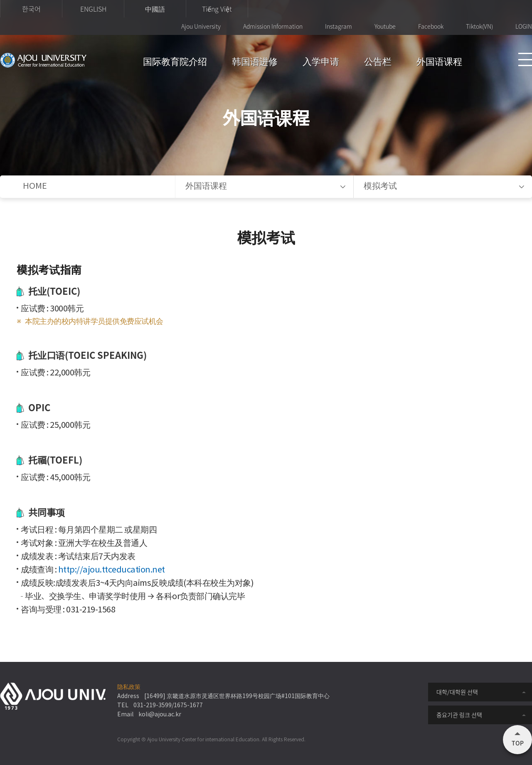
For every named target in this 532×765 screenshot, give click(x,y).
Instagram (339, 26)
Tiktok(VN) (479, 26)
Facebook (431, 26)
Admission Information (273, 26)
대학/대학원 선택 (457, 692)
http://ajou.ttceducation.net (112, 570)
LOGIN (524, 26)
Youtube (385, 26)
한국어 (31, 9)
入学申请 (321, 63)
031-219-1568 (91, 610)
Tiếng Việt (217, 9)
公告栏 (378, 63)
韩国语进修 (255, 63)
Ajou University (201, 26)
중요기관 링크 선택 (459, 715)
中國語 (155, 9)
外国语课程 (439, 63)
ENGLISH (93, 9)
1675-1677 (188, 706)
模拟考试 (380, 186)
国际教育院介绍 (175, 63)
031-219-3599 (153, 706)
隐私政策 (129, 687)
